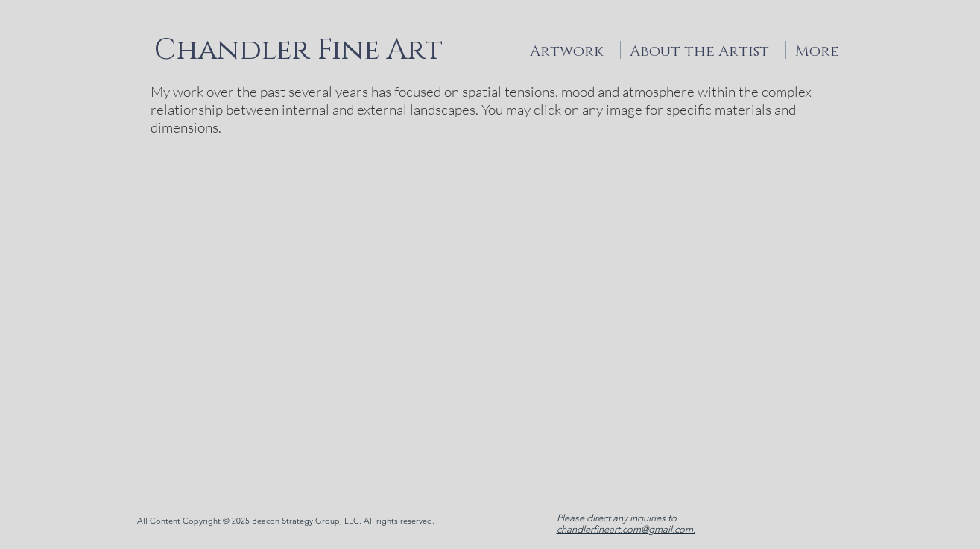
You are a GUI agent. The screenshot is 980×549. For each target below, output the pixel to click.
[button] (490, 317)
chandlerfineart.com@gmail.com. (626, 529)
